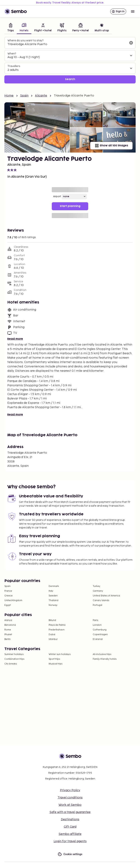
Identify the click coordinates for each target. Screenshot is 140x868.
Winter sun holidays (60, 654)
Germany (98, 591)
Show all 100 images (111, 146)
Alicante (41, 96)
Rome (8, 630)
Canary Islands (101, 600)
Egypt (8, 605)
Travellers (14, 66)
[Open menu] (133, 11)
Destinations (70, 819)
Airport (57, 197)
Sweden (53, 596)
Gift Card (70, 827)
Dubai (52, 635)
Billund (52, 620)
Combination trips (14, 659)
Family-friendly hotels (105, 659)
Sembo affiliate (70, 834)
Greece (8, 596)
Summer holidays (14, 654)
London (97, 625)
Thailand (54, 600)
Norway (53, 605)
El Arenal (98, 639)
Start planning (70, 206)
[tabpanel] (70, 60)
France (8, 591)
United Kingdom (13, 600)
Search (70, 79)
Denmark (54, 586)
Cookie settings (70, 854)
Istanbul (53, 639)
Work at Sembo (70, 805)
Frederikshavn (57, 630)
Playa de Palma (57, 625)
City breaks (11, 664)
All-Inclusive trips (102, 654)
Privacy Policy (70, 790)
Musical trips (56, 664)
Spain (24, 96)
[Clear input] (131, 43)
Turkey (97, 586)
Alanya (8, 620)
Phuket (8, 635)
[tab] (11, 28)
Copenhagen (100, 635)
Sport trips (54, 659)
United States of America (106, 596)
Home (9, 96)
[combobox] (67, 44)
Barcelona (10, 625)
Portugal (98, 605)
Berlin (7, 639)
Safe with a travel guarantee (70, 812)
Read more (15, 339)
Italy (51, 591)
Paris (95, 620)
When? (12, 54)
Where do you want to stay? (25, 41)
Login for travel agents (70, 841)
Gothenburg (100, 630)
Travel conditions (70, 798)
